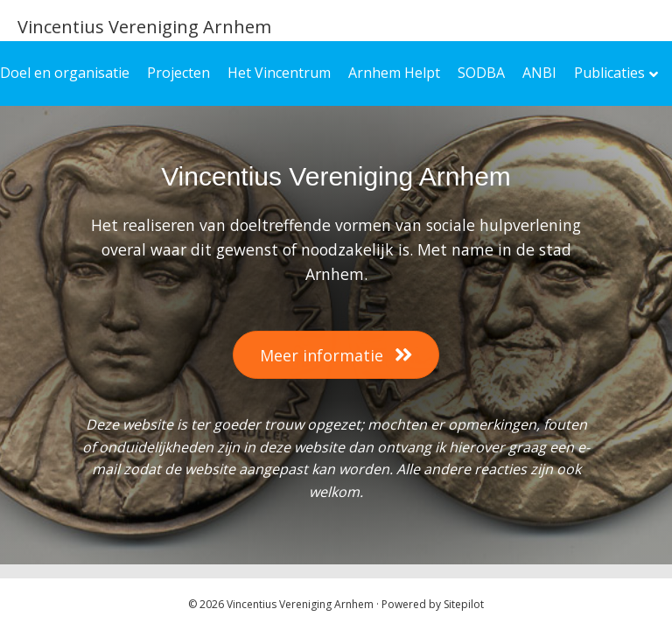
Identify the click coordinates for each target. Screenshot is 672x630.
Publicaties (609, 73)
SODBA (481, 73)
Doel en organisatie (65, 73)
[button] (336, 355)
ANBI (539, 73)
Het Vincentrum (279, 73)
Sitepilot (464, 604)
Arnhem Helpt (394, 73)
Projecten (178, 73)
